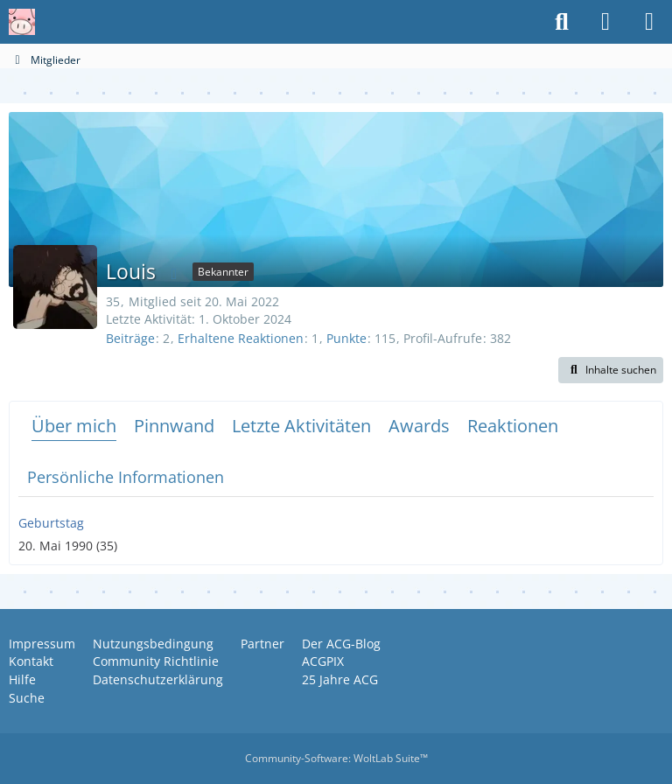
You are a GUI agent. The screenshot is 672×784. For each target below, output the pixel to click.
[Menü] (649, 22)
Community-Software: (336, 758)
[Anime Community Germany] (22, 22)
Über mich (74, 426)
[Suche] (562, 22)
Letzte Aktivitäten (301, 426)
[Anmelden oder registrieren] (605, 22)
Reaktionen (513, 426)
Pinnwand (174, 426)
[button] (611, 370)
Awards (419, 426)
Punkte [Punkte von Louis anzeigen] (346, 338)
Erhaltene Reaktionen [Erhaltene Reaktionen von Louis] (241, 338)
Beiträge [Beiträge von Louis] (130, 338)
